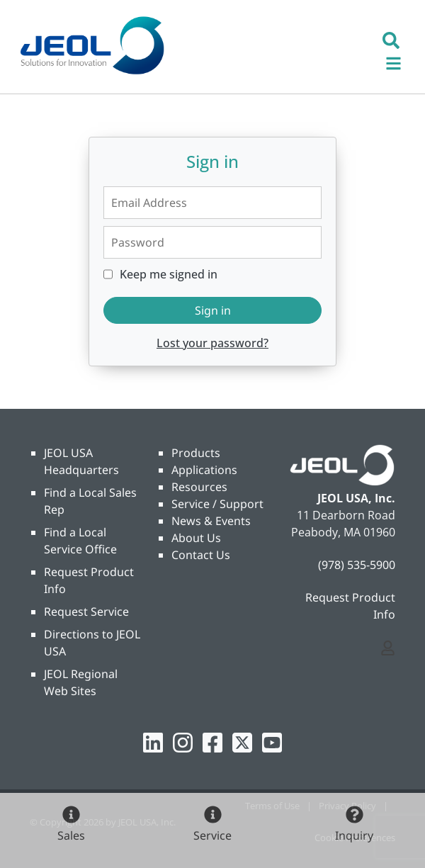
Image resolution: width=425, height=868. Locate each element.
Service (212, 835)
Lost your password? (212, 343)
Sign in (213, 310)
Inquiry (354, 835)
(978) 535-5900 (357, 565)
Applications (204, 470)
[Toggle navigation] (401, 61)
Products (196, 453)
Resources (199, 487)
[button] (391, 39)
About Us (196, 538)
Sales (71, 835)
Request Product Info (350, 606)
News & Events (211, 521)
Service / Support (217, 504)
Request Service (86, 611)
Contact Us (201, 555)
